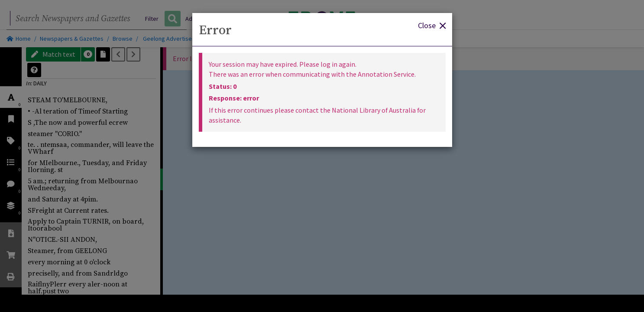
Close (432, 25)
